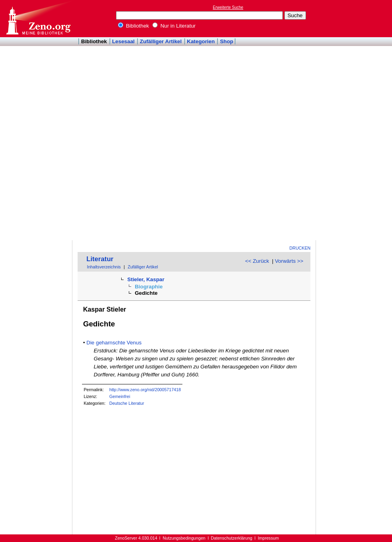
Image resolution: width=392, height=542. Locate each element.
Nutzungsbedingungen (184, 538)
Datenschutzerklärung (232, 538)
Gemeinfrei (120, 396)
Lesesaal (123, 41)
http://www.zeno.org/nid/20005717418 (145, 390)
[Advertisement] (343, 120)
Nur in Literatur (174, 26)
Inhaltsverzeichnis (104, 267)
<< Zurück (257, 261)
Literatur (100, 259)
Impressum (268, 538)
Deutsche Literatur (127, 403)
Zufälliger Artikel (161, 41)
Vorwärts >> (289, 261)
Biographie (149, 287)
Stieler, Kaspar (146, 279)
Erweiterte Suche (228, 7)
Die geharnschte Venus (114, 343)
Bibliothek (134, 26)
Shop (227, 41)
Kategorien (201, 41)
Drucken (300, 248)
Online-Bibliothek (38, 19)
